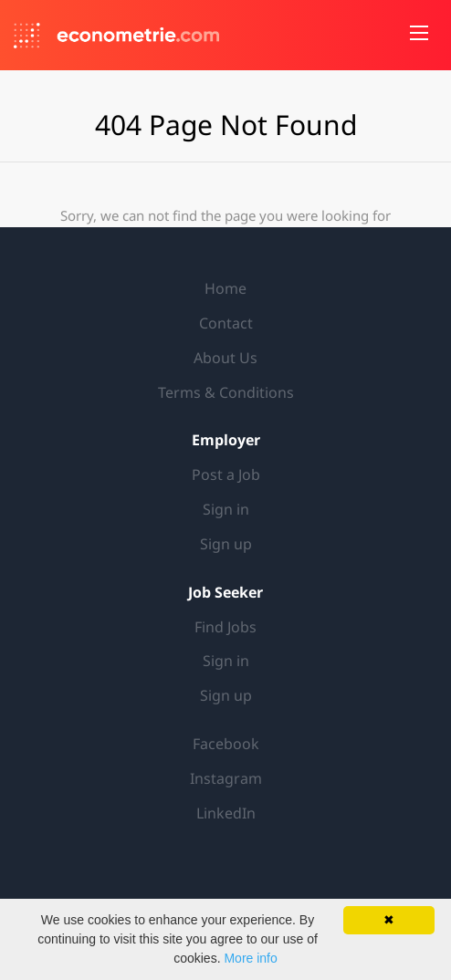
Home (225, 288)
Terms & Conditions (226, 392)
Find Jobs (225, 627)
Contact (226, 323)
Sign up (226, 544)
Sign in (226, 509)
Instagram (226, 778)
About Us (225, 358)
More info (250, 958)
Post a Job (226, 474)
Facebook (226, 744)
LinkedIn (226, 813)
